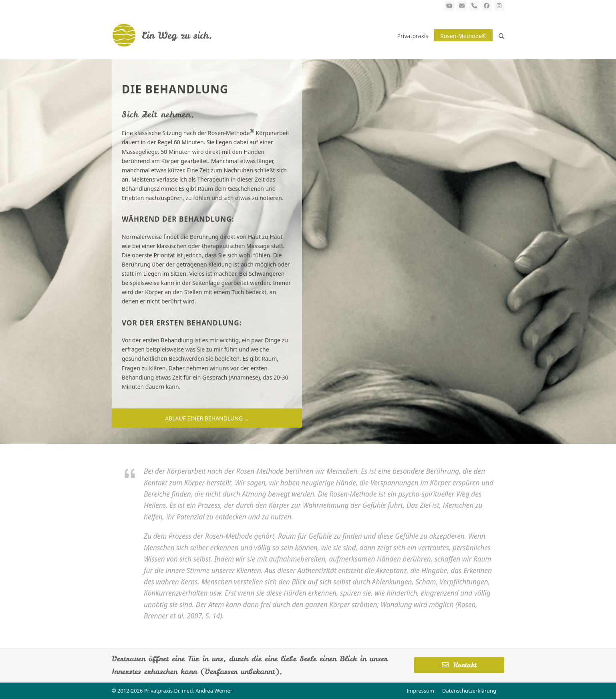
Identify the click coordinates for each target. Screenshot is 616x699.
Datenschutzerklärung (469, 691)
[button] (501, 35)
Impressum (420, 691)
